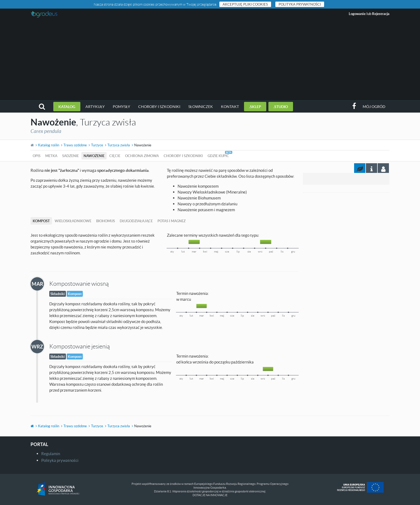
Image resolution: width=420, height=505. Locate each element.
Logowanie (357, 14)
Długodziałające (136, 221)
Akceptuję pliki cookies (245, 4)
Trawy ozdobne (75, 145)
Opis (37, 156)
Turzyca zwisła (119, 145)
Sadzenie (70, 156)
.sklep (255, 107)
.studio (281, 107)
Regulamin (51, 454)
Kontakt (230, 107)
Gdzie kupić (218, 156)
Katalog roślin (49, 145)
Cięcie (115, 156)
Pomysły (121, 107)
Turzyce (97, 145)
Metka (51, 156)
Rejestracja (381, 14)
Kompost (41, 221)
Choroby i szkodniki (159, 107)
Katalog (67, 107)
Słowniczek (201, 107)
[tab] (383, 168)
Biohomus (106, 221)
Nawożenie (94, 156)
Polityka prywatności (300, 4)
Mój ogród (374, 107)
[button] (42, 107)
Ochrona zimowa (142, 156)
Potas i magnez (172, 221)
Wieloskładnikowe (73, 221)
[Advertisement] (210, 60)
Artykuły (95, 107)
